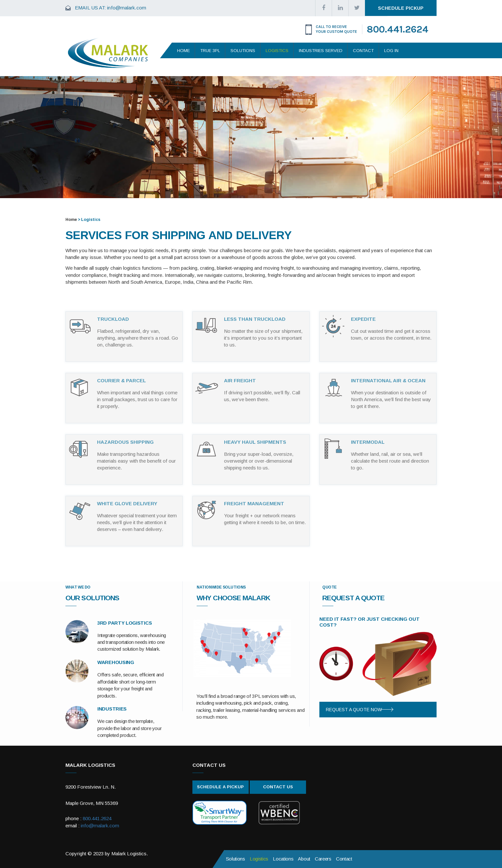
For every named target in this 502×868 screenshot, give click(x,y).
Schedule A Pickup (220, 787)
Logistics (277, 51)
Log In (391, 51)
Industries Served (321, 51)
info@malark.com (127, 8)
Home (183, 51)
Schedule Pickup (401, 8)
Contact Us (278, 787)
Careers (323, 859)
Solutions (243, 51)
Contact (363, 51)
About (304, 859)
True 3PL (210, 51)
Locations (283, 859)
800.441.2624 (398, 29)
